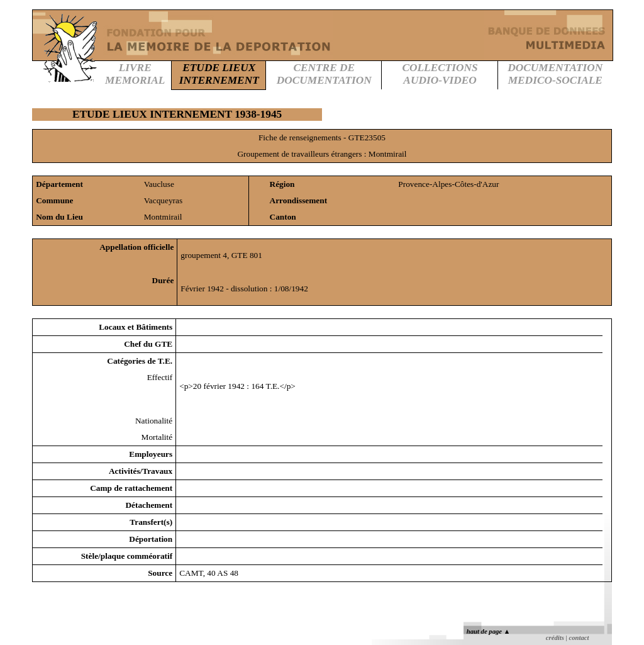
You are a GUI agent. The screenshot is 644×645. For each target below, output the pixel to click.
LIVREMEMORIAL (135, 74)
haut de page (488, 631)
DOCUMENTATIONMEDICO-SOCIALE (555, 74)
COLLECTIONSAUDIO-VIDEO (440, 74)
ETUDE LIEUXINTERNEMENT (219, 74)
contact (579, 638)
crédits (555, 638)
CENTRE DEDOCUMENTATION (324, 74)
